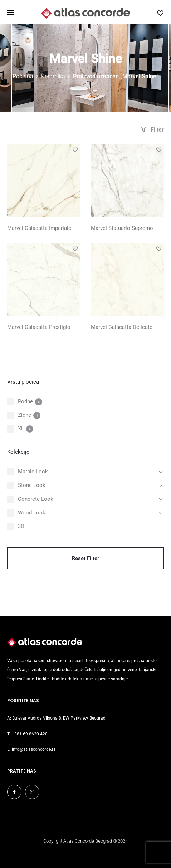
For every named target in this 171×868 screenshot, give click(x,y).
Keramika (53, 76)
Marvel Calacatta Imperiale (39, 228)
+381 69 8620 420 (30, 734)
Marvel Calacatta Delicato (122, 327)
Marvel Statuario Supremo (122, 228)
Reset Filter (85, 558)
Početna (23, 76)
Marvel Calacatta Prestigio (39, 327)
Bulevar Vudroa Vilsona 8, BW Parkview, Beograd (59, 718)
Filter (152, 130)
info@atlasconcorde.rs (34, 749)
